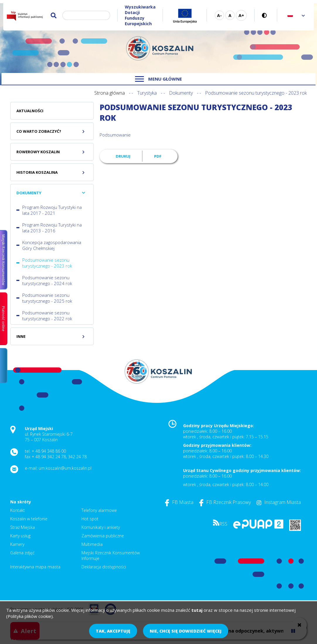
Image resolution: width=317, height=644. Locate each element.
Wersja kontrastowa (266, 15)
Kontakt (18, 510)
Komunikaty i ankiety (101, 527)
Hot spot (90, 519)
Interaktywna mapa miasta (35, 567)
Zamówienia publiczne (103, 536)
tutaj (197, 610)
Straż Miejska (23, 527)
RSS (220, 524)
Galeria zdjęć (22, 553)
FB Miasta (179, 502)
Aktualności (30, 111)
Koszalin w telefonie (29, 519)
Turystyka (147, 93)
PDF (158, 156)
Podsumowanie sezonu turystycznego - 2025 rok (47, 298)
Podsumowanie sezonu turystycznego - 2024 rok (47, 280)
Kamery (17, 544)
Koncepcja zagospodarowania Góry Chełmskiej (52, 245)
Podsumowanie (115, 135)
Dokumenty (181, 93)
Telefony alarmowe (99, 510)
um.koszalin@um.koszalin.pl (65, 468)
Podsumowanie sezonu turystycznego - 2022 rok (47, 316)
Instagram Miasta (279, 502)
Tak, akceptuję (113, 631)
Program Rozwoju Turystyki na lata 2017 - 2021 (52, 210)
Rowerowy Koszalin (38, 152)
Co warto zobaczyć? (39, 131)
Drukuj (123, 156)
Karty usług (20, 536)
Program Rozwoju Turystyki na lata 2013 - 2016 (52, 228)
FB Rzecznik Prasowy (225, 502)
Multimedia (92, 544)
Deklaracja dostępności (104, 567)
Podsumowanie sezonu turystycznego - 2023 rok (47, 263)
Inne (21, 336)
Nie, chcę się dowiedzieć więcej (186, 631)
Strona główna (110, 93)
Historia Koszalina (37, 172)
